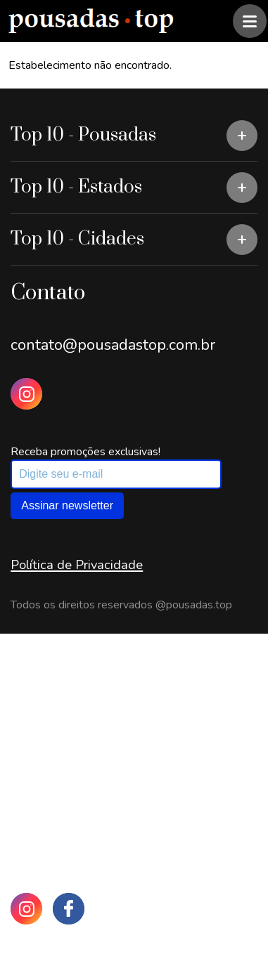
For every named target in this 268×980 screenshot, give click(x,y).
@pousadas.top (194, 605)
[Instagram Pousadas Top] (26, 394)
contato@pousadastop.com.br (113, 345)
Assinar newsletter (67, 505)
